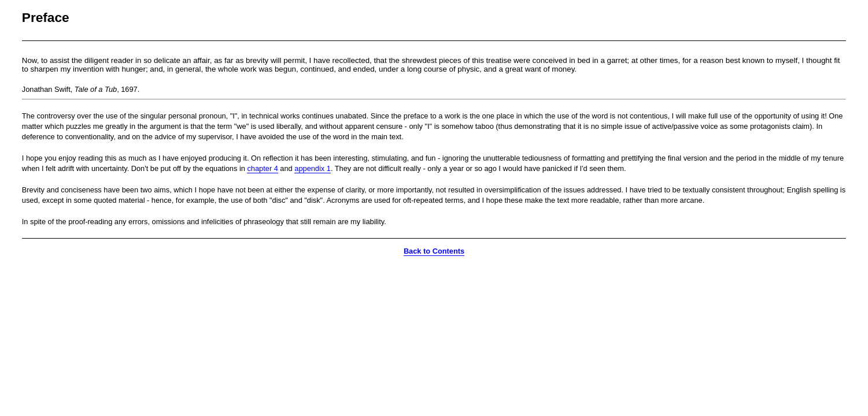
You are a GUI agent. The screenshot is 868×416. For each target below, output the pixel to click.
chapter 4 (262, 168)
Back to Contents (434, 251)
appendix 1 (313, 168)
